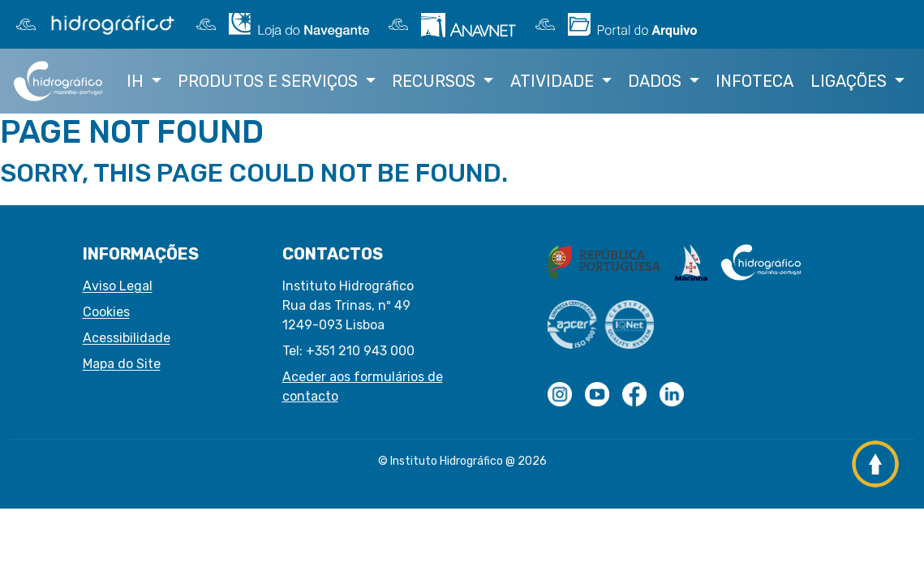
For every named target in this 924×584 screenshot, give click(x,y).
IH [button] (137, 81)
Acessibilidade (127, 338)
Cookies (106, 312)
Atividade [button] (554, 81)
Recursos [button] (436, 81)
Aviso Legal (118, 286)
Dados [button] (657, 81)
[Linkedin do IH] (672, 394)
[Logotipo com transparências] (560, 394)
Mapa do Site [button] (122, 364)
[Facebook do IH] (634, 394)
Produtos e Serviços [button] (270, 81)
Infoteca (754, 81)
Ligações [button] (851, 81)
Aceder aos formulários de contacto (363, 386)
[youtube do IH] (597, 394)
